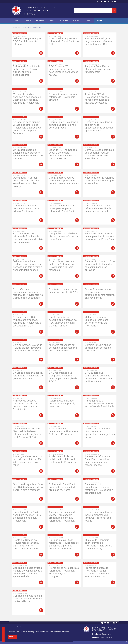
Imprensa (52, 21)
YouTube (105, 1)
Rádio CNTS (64, 21)
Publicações (40, 21)
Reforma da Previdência (33, 27)
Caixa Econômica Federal (100, 21)
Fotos (88, 21)
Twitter (102, 1)
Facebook (108, 1)
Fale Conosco (115, 1)
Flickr (98, 1)
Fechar (12, 637)
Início (16, 21)
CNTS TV (76, 21)
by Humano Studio (126, 642)
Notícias (28, 21)
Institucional (17, 627)
